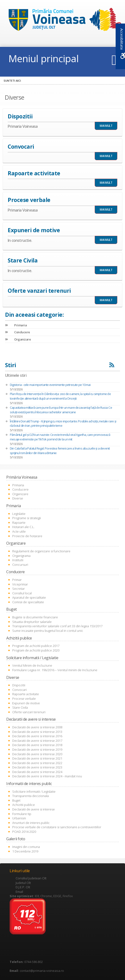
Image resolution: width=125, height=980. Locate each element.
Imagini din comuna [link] (26, 847)
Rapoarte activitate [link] (26, 694)
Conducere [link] (18, 332)
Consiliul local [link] (22, 593)
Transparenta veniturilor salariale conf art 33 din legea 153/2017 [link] (57, 626)
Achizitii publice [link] (24, 805)
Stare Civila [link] (20, 707)
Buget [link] (16, 800)
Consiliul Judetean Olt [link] (31, 878)
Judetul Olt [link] (23, 883)
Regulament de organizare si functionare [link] (41, 551)
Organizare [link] (18, 339)
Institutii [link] (18, 560)
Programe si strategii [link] (27, 518)
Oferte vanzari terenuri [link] (29, 712)
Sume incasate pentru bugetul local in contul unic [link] (48, 631)
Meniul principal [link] (44, 58)
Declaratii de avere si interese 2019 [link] (37, 749)
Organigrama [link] (21, 556)
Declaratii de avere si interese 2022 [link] (37, 763)
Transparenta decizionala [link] (31, 796)
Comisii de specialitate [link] (28, 602)
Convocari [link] (19, 690)
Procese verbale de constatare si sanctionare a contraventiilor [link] (57, 827)
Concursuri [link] (20, 565)
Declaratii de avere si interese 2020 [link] (37, 754)
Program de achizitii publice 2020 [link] (36, 650)
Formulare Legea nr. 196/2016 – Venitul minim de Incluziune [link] (55, 670)
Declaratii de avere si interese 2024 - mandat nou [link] (47, 776)
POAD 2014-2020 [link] (24, 832)
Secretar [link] (19, 589)
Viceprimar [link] (20, 584)
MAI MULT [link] (106, 126)
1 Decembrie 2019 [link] (25, 851)
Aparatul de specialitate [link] (29, 597)
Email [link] (19, 892)
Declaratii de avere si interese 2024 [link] (37, 772)
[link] (62, 20)
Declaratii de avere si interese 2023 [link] (37, 767)
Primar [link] (17, 580)
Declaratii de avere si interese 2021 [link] (37, 758)
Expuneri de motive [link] (26, 703)
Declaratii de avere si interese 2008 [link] (37, 727)
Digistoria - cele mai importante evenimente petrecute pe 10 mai (50, 385)
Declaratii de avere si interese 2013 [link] (37, 732)
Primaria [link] (16, 325)
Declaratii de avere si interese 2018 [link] (37, 745)
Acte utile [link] (19, 531)
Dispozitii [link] (19, 685)
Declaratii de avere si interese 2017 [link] (37, 741)
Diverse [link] (18, 498)
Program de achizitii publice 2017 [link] (36, 646)
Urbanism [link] (19, 818)
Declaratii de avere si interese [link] (34, 809)
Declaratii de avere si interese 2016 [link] (37, 736)
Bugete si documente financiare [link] (35, 617)
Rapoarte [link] (19, 523)
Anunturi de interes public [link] (31, 823)
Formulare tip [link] (22, 814)
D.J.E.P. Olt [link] (23, 887)
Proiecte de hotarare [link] (27, 536)
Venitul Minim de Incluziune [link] (32, 665)
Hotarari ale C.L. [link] (23, 527)
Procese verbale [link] (24, 699)
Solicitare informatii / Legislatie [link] (34, 791)
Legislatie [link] (19, 514)
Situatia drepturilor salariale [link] (32, 622)
